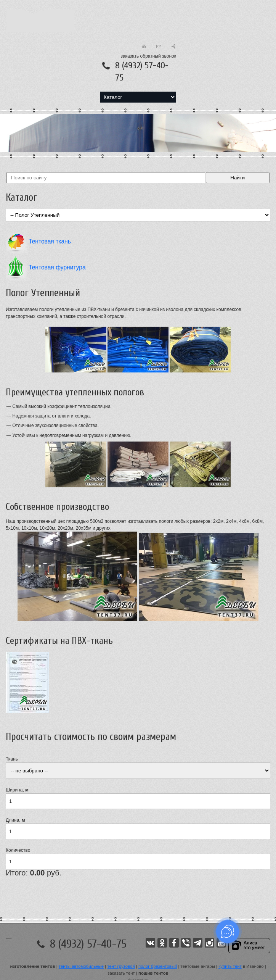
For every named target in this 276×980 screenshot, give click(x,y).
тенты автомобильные (81, 966)
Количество (18, 850)
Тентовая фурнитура (57, 267)
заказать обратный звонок (148, 56)
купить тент (230, 966)
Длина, (15, 820)
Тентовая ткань (50, 241)
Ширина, (17, 790)
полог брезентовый (158, 966)
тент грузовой (121, 966)
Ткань (12, 759)
